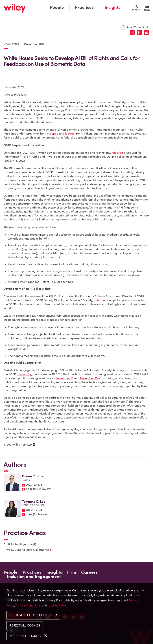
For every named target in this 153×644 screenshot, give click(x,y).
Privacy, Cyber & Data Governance (25, 550)
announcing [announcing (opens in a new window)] (24, 374)
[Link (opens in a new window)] (140, 33)
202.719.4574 (34, 510)
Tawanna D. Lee (34, 502)
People (57, 7)
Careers (89, 572)
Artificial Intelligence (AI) (19, 544)
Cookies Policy (57, 605)
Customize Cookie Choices (31, 615)
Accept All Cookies (25, 636)
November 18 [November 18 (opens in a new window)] (65, 378)
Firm (72, 572)
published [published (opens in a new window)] (100, 300)
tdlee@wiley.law (37, 514)
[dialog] (76, 614)
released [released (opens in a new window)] (117, 153)
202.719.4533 (34, 485)
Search (136, 10)
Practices (84, 7)
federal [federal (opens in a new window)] (70, 133)
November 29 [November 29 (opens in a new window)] (89, 378)
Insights (112, 7)
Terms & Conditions (28, 605)
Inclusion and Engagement (34, 577)
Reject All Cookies (25, 626)
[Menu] (147, 8)
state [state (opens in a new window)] (55, 133)
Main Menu (66, 4)
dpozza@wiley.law (38, 489)
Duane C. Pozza (34, 476)
